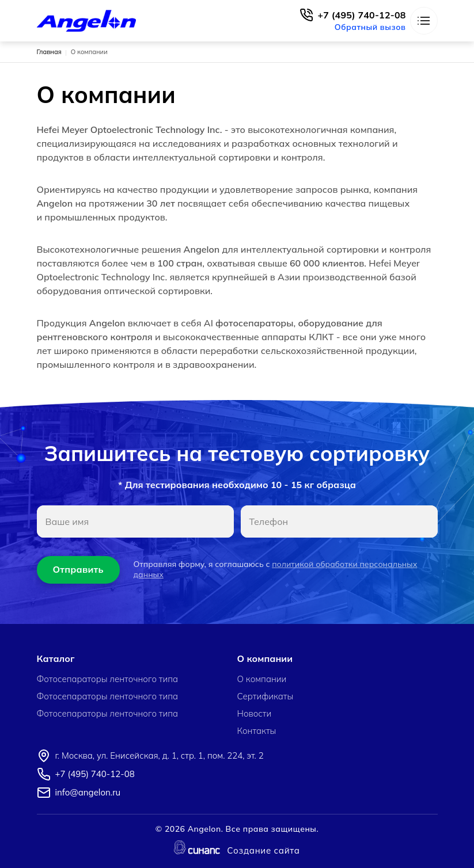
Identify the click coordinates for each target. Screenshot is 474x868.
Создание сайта (263, 851)
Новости (255, 714)
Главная (49, 52)
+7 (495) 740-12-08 (362, 15)
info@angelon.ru (88, 792)
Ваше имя (67, 521)
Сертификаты (266, 696)
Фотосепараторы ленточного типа (108, 679)
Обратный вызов (370, 27)
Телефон (269, 521)
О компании (262, 679)
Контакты (257, 731)
